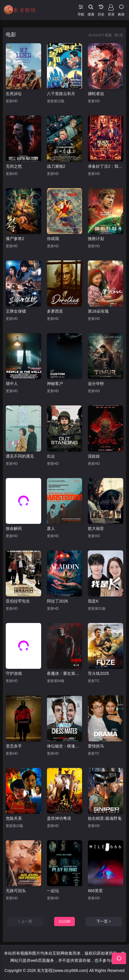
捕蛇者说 (96, 94)
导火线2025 (98, 673)
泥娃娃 (94, 456)
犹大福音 (96, 528)
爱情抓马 (96, 746)
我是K (93, 601)
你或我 (53, 239)
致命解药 (14, 528)
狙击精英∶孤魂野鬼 (105, 818)
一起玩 (53, 891)
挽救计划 (96, 239)
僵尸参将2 (15, 239)
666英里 (95, 891)
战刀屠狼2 (56, 166)
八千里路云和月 (61, 94)
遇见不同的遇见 (20, 456)
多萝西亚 (55, 311)
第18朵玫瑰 (98, 311)
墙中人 (12, 384)
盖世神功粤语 (59, 818)
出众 (51, 456)
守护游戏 (14, 673)
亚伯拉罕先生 (18, 601)
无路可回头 (16, 891)
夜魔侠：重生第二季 (65, 673)
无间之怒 (14, 166)
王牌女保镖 (16, 311)
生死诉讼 (14, 94)
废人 (51, 528)
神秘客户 (55, 384)
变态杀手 (14, 746)
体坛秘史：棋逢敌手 (65, 746)
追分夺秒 (96, 384)
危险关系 (14, 818)
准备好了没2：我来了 (106, 166)
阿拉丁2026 (57, 601)
